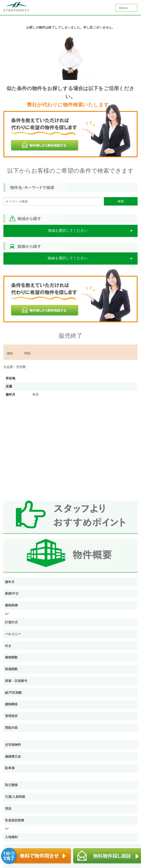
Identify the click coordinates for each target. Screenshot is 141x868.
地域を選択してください (68, 231)
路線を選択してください (68, 258)
